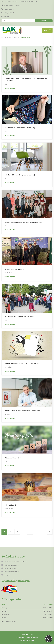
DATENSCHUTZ (20, 637)
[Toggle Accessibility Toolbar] (49, 639)
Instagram (7, 575)
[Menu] (47, 30)
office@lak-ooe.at (14, 572)
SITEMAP (31, 640)
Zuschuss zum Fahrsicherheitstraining (20, 128)
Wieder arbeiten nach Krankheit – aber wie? (22, 411)
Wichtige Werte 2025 (13, 458)
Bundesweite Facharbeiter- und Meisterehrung (23, 222)
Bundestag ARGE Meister (14, 269)
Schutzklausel (10, 505)
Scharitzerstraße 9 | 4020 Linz (18, 562)
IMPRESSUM (24, 640)
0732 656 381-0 (14, 565)
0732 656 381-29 (12, 568)
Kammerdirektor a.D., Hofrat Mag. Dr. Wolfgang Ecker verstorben (26, 80)
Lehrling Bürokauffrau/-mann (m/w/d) (20, 175)
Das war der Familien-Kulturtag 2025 (19, 316)
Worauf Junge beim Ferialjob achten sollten (22, 363)
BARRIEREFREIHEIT (32, 637)
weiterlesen (9, 88)
